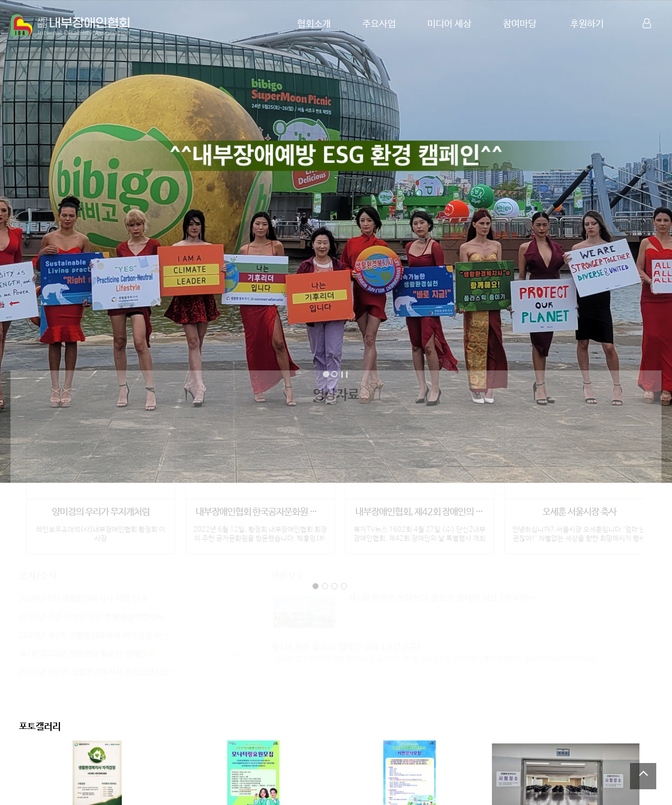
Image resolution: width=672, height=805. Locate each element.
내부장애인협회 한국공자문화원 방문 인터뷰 (260, 509)
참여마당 (520, 24)
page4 (344, 583)
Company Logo (71, 25)
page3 (334, 583)
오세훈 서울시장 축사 (579, 509)
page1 (316, 583)
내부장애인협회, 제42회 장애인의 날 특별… (420, 509)
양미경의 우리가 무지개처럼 (101, 509)
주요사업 (379, 24)
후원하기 (587, 24)
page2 (325, 583)
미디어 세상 (449, 24)
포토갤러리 (40, 727)
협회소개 (314, 24)
